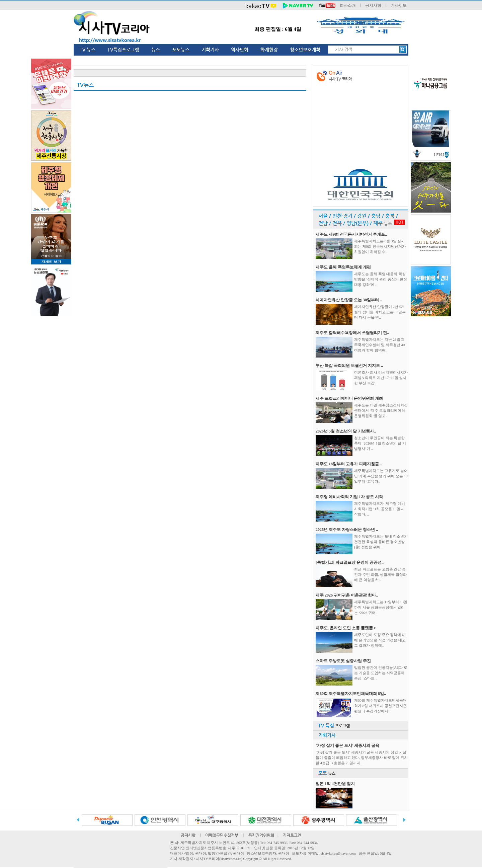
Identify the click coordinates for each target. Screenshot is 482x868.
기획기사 (210, 50)
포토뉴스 (181, 50)
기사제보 (399, 5)
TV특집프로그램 (123, 50)
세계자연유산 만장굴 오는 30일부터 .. (349, 300)
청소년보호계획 (305, 50)
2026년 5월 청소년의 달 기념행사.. (346, 431)
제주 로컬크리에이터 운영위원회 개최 (349, 398)
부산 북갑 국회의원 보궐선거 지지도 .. (349, 366)
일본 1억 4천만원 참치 (335, 784)
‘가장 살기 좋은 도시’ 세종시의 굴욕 (347, 745)
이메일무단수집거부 (222, 835)
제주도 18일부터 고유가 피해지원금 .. (349, 464)
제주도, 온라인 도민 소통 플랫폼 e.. (347, 628)
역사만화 (240, 50)
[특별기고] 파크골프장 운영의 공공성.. (350, 562)
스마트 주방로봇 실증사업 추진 (343, 661)
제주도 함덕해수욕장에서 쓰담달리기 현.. (352, 333)
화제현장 (269, 50)
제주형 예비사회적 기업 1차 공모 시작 (349, 497)
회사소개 (348, 5)
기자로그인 (292, 835)
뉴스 (156, 50)
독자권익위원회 (261, 835)
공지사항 (373, 5)
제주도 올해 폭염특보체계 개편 (343, 267)
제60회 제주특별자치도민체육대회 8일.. (351, 694)
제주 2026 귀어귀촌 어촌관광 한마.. (347, 595)
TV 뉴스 (88, 50)
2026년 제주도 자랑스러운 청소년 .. (347, 530)
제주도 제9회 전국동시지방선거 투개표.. (351, 234)
